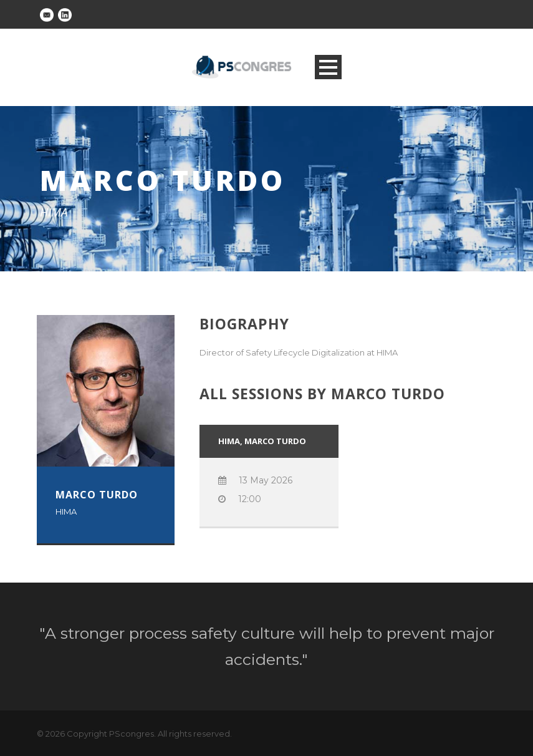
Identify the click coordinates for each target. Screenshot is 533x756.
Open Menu (328, 67)
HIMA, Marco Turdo (262, 441)
